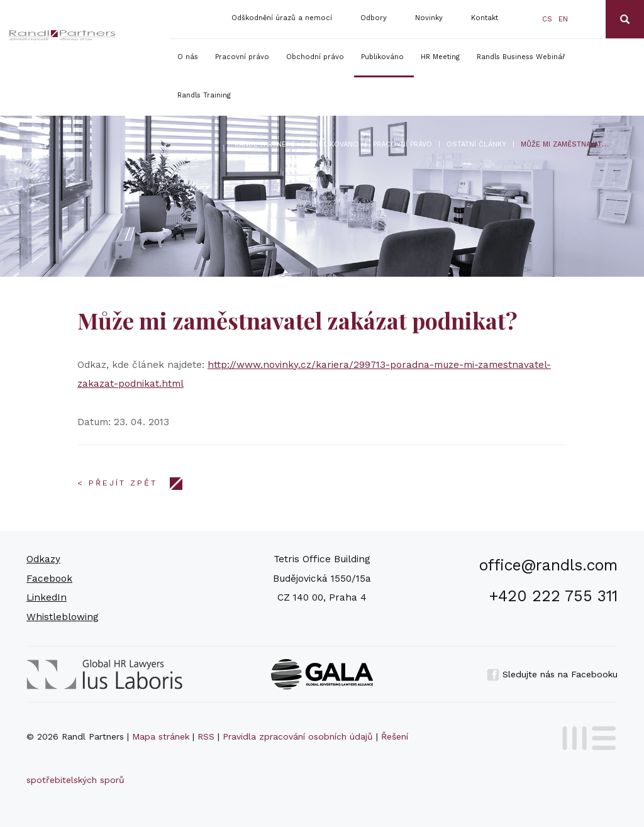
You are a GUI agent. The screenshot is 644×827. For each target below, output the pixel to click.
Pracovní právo (242, 57)
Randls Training (204, 95)
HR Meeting (440, 57)
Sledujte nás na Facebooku (552, 674)
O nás (188, 57)
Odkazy (43, 559)
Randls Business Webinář (521, 57)
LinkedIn (47, 597)
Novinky (429, 18)
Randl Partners (265, 144)
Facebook (49, 579)
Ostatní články (476, 144)
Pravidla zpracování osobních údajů (298, 736)
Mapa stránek (161, 736)
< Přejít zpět (117, 483)
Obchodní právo (315, 57)
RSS (206, 736)
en (563, 19)
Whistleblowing (63, 617)
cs (547, 19)
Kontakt (485, 18)
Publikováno (382, 57)
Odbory (374, 18)
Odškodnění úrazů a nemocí (282, 18)
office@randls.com (548, 565)
